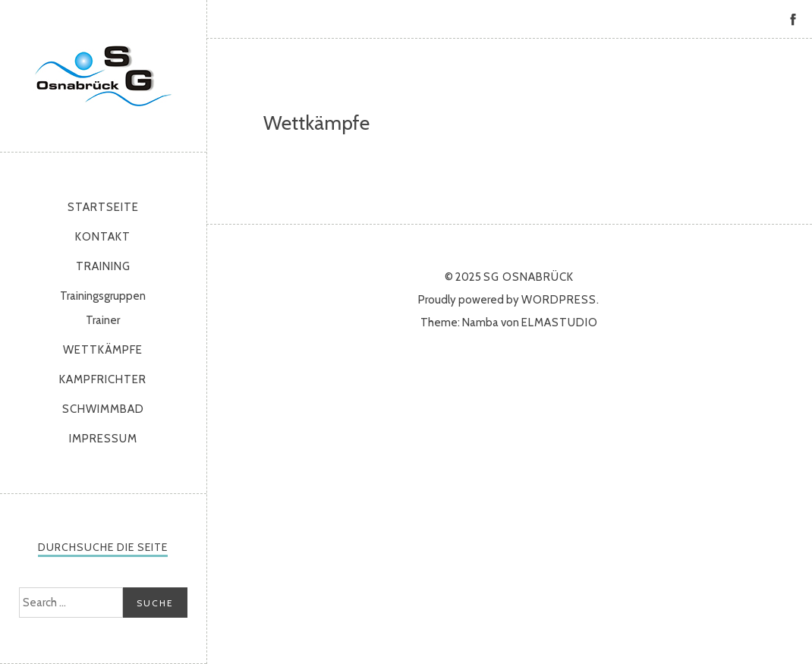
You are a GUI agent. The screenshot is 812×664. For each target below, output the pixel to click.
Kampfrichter (103, 379)
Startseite (103, 207)
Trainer (103, 320)
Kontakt (103, 237)
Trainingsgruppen (103, 296)
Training (103, 266)
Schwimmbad (103, 409)
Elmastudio (560, 323)
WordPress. (560, 300)
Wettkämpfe (103, 350)
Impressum (103, 439)
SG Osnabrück (103, 76)
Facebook (793, 19)
